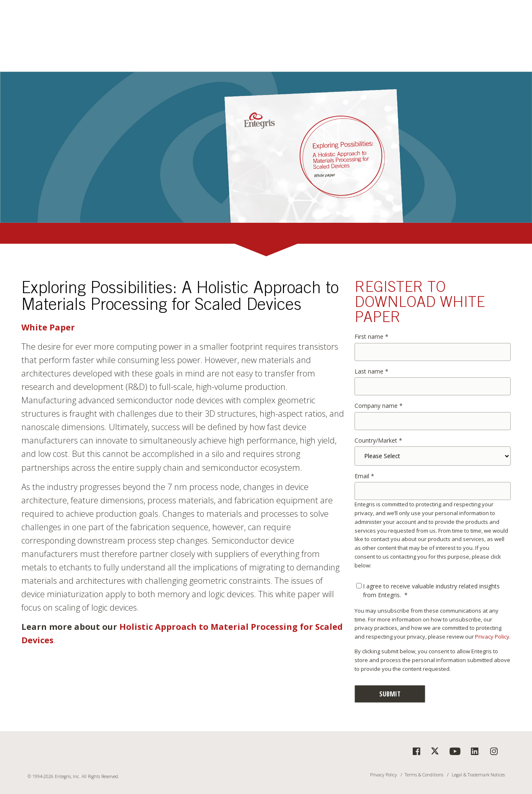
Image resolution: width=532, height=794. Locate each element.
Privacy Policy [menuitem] (383, 775)
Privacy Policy (492, 637)
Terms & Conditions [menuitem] (424, 775)
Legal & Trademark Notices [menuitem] (478, 775)
